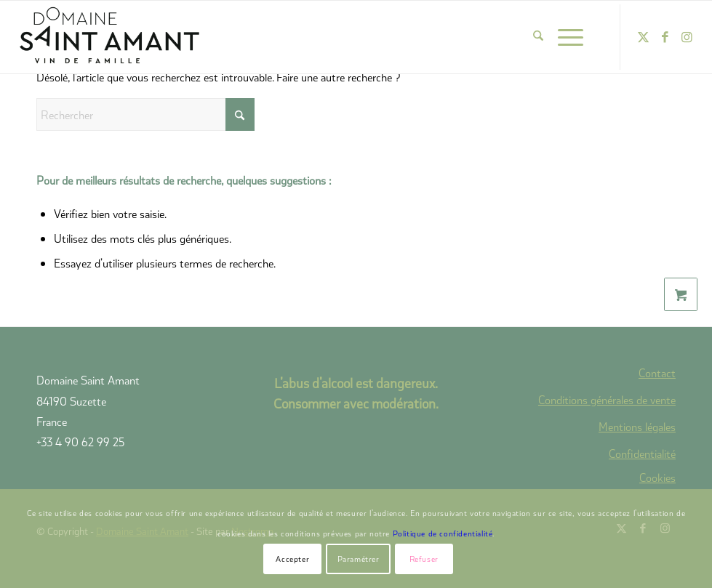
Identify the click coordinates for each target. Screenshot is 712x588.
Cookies (657, 478)
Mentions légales (637, 426)
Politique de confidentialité (443, 533)
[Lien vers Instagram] (687, 37)
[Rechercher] (531, 37)
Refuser (424, 559)
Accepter (292, 559)
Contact (657, 372)
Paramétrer (359, 559)
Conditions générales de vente (607, 399)
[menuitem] (531, 37)
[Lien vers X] (643, 37)
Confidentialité (642, 453)
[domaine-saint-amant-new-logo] (110, 37)
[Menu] (563, 37)
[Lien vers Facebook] (665, 37)
